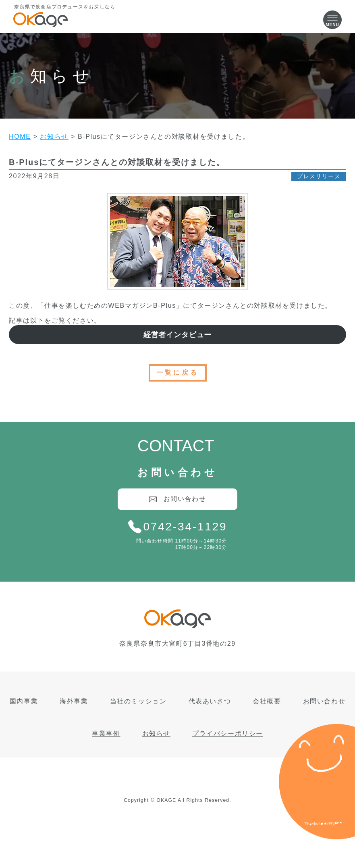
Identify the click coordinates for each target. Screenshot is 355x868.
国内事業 (24, 701)
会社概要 (267, 701)
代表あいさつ (210, 701)
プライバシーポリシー (228, 733)
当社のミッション (138, 701)
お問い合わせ (324, 701)
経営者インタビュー (178, 335)
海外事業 (74, 701)
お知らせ (156, 733)
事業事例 (106, 733)
